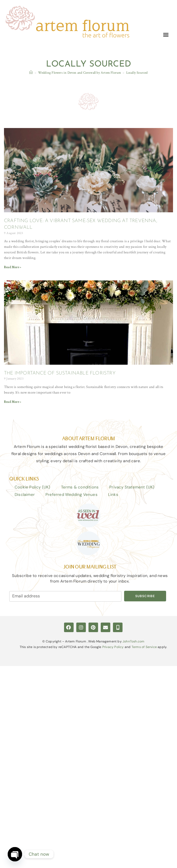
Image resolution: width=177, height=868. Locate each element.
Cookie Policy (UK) (33, 487)
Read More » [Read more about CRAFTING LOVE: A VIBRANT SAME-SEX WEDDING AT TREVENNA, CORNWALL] (13, 268)
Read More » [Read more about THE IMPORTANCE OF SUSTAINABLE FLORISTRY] (13, 402)
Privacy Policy (113, 647)
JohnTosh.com (133, 641)
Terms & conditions (80, 487)
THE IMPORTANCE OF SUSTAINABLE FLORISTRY (60, 373)
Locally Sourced (137, 73)
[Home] (31, 73)
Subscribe (145, 596)
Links (113, 495)
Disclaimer (25, 495)
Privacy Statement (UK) (132, 487)
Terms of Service (144, 647)
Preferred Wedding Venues (71, 495)
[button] (166, 35)
